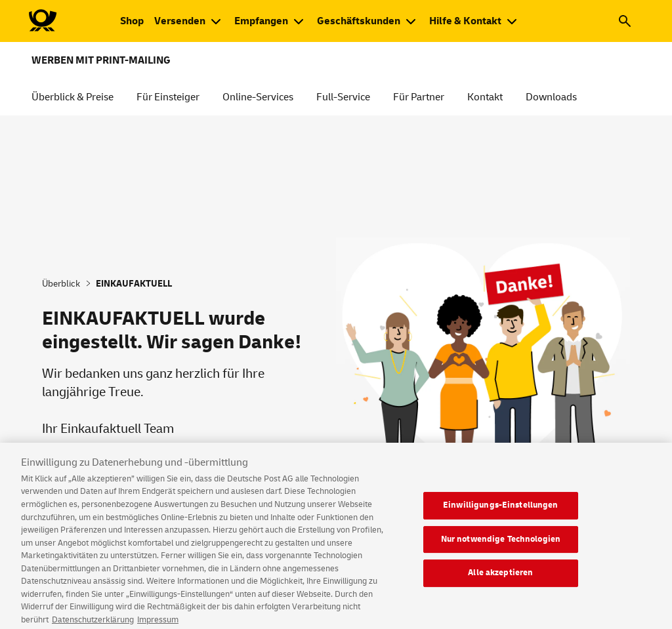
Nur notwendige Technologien (501, 544)
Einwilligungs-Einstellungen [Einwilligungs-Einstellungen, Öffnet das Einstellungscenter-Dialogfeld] (501, 510)
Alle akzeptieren (500, 578)
